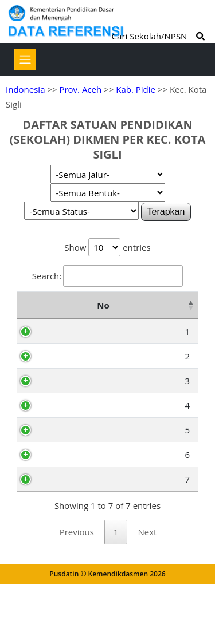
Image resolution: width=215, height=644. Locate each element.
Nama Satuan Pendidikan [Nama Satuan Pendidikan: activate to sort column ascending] (147, 313)
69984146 (76, 371)
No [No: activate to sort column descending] (29, 313)
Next (147, 591)
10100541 (76, 425)
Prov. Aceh (80, 89)
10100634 (76, 514)
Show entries (107, 247)
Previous (77, 591)
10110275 (76, 539)
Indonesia (25, 89)
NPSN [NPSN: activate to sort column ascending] (73, 313)
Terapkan (166, 212)
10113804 (76, 346)
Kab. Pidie (136, 89)
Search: (107, 276)
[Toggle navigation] (25, 60)
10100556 (76, 450)
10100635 (76, 489)
